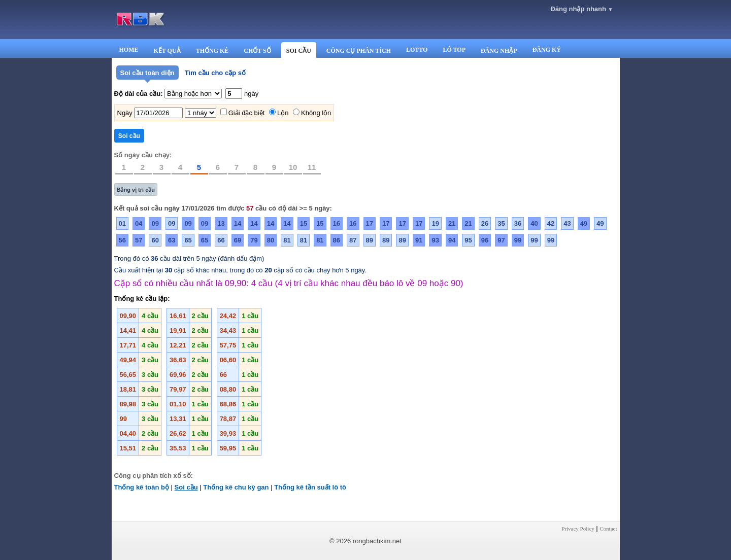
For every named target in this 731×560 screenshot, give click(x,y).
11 (312, 167)
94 (452, 240)
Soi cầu (186, 487)
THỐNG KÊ (212, 51)
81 (287, 240)
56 (122, 240)
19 (435, 223)
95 (468, 240)
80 (271, 240)
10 (293, 167)
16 (337, 223)
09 (155, 223)
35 (501, 223)
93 (435, 240)
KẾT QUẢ (167, 51)
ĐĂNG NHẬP (499, 51)
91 (419, 240)
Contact (608, 529)
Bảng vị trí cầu (136, 190)
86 (337, 240)
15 (304, 223)
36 (518, 223)
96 (485, 240)
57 (139, 240)
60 (155, 240)
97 (501, 240)
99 (518, 240)
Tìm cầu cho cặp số (215, 73)
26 (485, 223)
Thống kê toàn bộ (142, 487)
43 (567, 223)
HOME (129, 50)
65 (188, 240)
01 (122, 223)
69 (238, 240)
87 (353, 240)
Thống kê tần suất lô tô (310, 487)
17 (370, 223)
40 (534, 223)
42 (551, 223)
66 (221, 240)
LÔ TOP (454, 50)
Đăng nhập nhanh (582, 9)
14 (238, 223)
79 (254, 240)
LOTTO (417, 50)
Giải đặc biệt (247, 113)
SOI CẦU (299, 51)
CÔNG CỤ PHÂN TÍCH (359, 51)
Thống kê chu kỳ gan (236, 487)
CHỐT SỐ (257, 51)
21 (452, 223)
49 (584, 223)
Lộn (283, 113)
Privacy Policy (578, 529)
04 (139, 223)
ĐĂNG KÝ (547, 50)
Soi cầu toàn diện (147, 73)
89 (370, 240)
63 (172, 240)
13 (221, 223)
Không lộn (316, 113)
